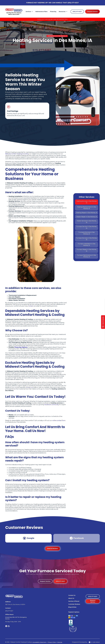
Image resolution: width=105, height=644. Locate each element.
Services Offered (74, 601)
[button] (29, 12)
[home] (14, 10)
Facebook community (52, 405)
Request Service (92, 12)
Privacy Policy (52, 642)
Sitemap (60, 642)
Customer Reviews (74, 604)
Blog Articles (72, 607)
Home (39, 36)
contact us (29, 387)
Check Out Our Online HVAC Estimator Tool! (53, 19)
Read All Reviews (53, 549)
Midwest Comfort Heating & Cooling (17, 154)
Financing (53, 12)
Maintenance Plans (41, 12)
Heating (43, 36)
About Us (71, 598)
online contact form (59, 420)
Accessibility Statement (40, 642)
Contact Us (72, 595)
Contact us (32, 306)
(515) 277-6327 (73, 3)
